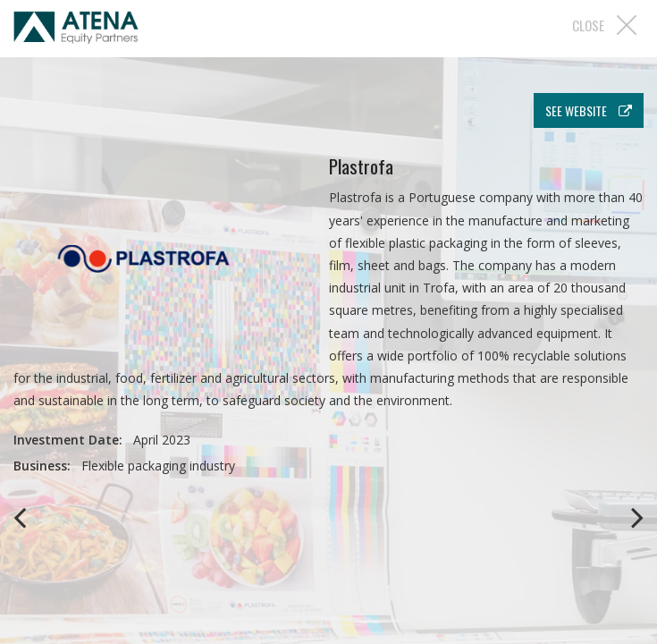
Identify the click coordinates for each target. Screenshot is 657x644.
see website (589, 110)
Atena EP (76, 30)
